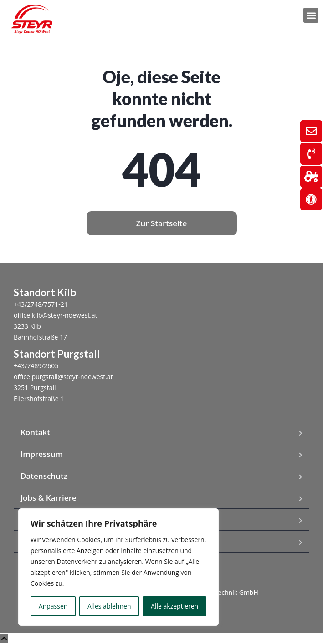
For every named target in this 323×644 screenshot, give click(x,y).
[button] (311, 15)
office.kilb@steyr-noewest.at (56, 315)
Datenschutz (44, 476)
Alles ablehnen (109, 606)
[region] (118, 567)
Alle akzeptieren (174, 606)
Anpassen (53, 606)
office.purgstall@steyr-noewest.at (63, 377)
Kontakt (35, 432)
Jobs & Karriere (49, 498)
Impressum (42, 454)
